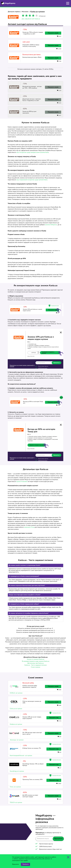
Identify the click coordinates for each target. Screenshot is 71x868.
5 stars (36, 16)
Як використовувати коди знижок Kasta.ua (36, 661)
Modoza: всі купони (16, 724)
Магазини (25, 12)
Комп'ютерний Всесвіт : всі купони (21, 756)
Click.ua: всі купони (16, 709)
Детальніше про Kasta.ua (35, 663)
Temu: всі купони (15, 787)
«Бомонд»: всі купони (17, 740)
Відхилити (16, 864)
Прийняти (25, 864)
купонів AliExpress (51, 225)
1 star (23, 16)
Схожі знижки (35, 667)
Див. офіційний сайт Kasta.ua (31, 19)
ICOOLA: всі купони (16, 693)
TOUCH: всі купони (16, 803)
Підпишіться (58, 839)
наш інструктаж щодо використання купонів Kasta (33, 152)
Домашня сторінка (14, 12)
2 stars (26, 16)
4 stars (33, 16)
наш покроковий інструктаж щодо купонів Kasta (32, 180)
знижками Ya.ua (29, 527)
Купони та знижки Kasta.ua (36, 659)
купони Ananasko (22, 482)
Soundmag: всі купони (17, 771)
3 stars (29, 16)
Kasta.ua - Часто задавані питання (36, 665)
